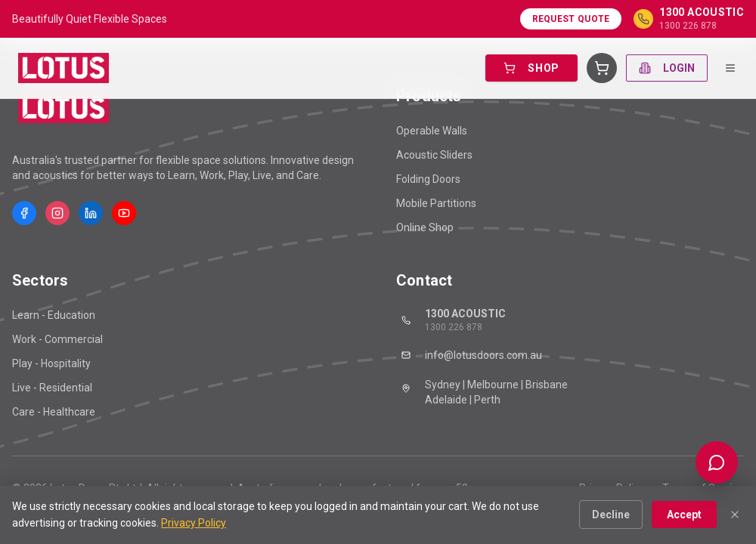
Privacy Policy (194, 523)
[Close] (735, 515)
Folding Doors (428, 179)
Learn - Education (54, 315)
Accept (684, 515)
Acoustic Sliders (434, 155)
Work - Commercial (57, 339)
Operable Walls (432, 131)
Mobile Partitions (436, 203)
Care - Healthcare (54, 412)
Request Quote (571, 19)
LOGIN (667, 68)
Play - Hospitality (51, 363)
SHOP (531, 68)
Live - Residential (52, 388)
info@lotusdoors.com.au (469, 355)
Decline (611, 515)
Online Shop (425, 227)
